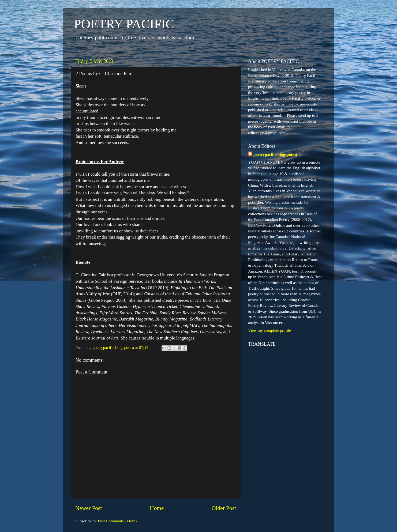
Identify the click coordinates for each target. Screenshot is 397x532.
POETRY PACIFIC (124, 24)
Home (157, 508)
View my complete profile (269, 330)
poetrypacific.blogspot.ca (275, 154)
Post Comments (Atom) (117, 521)
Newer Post (89, 508)
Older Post (224, 508)
